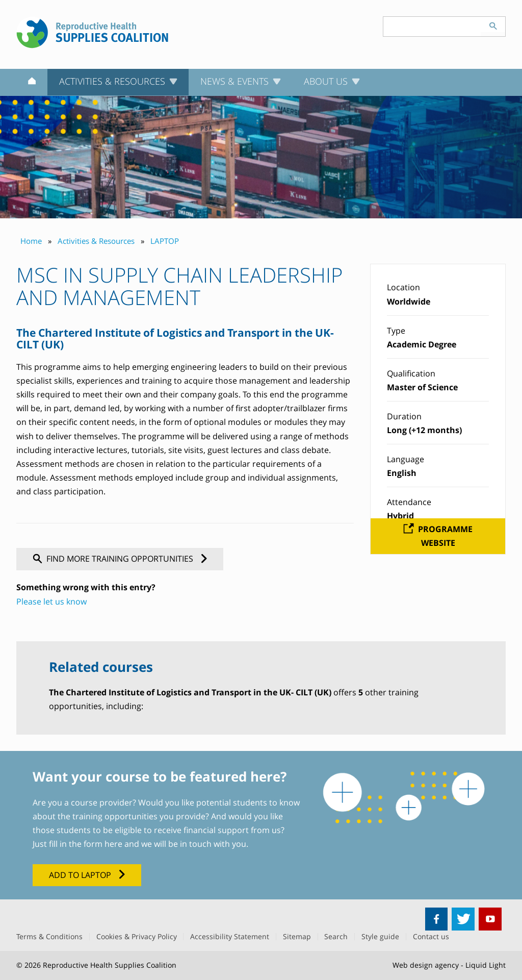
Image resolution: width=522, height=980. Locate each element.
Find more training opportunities (120, 559)
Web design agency (426, 965)
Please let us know (51, 601)
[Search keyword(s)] (432, 27)
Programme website (445, 536)
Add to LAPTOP (80, 875)
